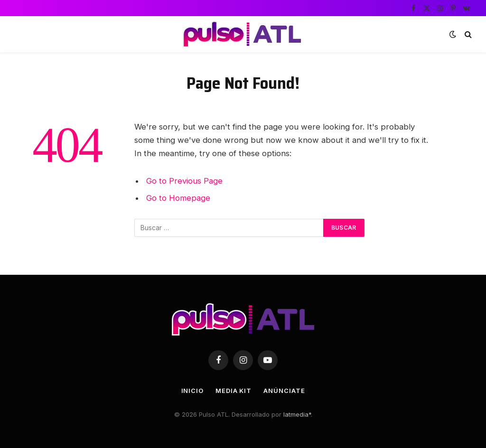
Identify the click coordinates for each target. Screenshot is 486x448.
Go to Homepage (178, 198)
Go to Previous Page (184, 181)
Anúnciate (284, 391)
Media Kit (234, 391)
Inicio (192, 391)
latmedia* (297, 414)
